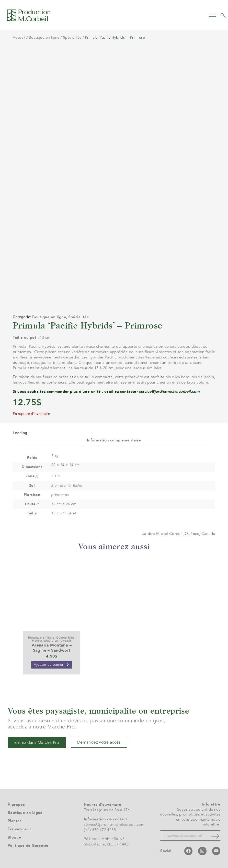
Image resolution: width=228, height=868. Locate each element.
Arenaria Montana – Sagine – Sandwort (52, 648)
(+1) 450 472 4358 (100, 830)
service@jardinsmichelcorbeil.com (169, 391)
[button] (212, 14)
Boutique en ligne (44, 38)
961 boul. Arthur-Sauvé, (105, 839)
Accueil (19, 38)
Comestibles (65, 638)
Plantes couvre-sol (45, 641)
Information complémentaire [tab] (114, 440)
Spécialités (72, 38)
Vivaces (66, 641)
